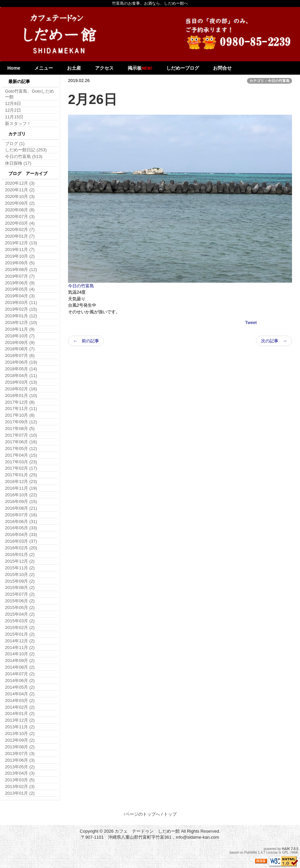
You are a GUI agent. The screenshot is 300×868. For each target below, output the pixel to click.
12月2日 (13, 110)
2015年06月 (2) (20, 601)
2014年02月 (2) (20, 707)
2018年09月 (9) (20, 342)
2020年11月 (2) (20, 190)
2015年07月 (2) (20, 594)
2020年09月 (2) (20, 203)
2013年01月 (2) (20, 793)
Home (14, 68)
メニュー (44, 68)
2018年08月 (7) (20, 349)
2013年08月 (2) (20, 747)
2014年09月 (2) (20, 660)
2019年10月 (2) (20, 256)
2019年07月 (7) (20, 276)
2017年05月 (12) (21, 448)
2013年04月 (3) (20, 773)
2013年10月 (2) (20, 733)
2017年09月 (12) (21, 422)
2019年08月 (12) (21, 269)
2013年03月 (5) (20, 780)
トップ (170, 814)
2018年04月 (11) (21, 375)
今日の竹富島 (81, 286)
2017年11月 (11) (21, 408)
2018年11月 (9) (20, 329)
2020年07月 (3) (20, 216)
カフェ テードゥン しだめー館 (147, 831)
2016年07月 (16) (21, 515)
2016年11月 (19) (21, 488)
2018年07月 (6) (20, 355)
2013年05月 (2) (20, 767)
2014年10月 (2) (20, 654)
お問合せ (222, 68)
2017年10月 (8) (20, 415)
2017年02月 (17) (21, 468)
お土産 (74, 68)
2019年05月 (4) (20, 289)
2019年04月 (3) (20, 296)
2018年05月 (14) (21, 369)
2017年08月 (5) (20, 428)
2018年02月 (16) (21, 389)
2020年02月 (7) (20, 229)
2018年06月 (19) (21, 362)
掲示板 (140, 68)
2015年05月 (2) (20, 607)
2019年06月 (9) (20, 283)
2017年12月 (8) (20, 402)
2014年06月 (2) (20, 680)
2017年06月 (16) (21, 442)
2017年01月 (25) (21, 475)
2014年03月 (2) (20, 700)
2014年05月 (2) (20, 687)
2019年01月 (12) (21, 316)
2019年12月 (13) (21, 243)
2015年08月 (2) (20, 587)
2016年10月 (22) (21, 495)
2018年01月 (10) (21, 395)
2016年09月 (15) (21, 501)
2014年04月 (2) (20, 694)
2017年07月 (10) (21, 435)
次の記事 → (274, 341)
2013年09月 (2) (20, 740)
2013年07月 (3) (20, 753)
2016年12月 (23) (21, 481)
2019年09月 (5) (20, 263)
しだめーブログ (183, 68)
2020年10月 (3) (20, 196)
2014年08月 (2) (20, 667)
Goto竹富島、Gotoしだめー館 (29, 94)
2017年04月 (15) (21, 455)
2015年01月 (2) (20, 634)
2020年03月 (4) (20, 223)
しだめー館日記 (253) (26, 150)
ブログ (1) (15, 143)
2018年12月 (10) (21, 322)
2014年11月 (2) (20, 647)
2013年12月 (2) (20, 720)
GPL (285, 852)
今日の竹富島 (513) (24, 156)
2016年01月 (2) (20, 554)
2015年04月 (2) (20, 614)
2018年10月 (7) (20, 336)
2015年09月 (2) (20, 581)
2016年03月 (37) (21, 541)
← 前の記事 (86, 341)
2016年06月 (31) (21, 521)
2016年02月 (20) (21, 548)
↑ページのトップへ (142, 814)
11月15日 (14, 117)
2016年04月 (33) (21, 534)
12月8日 (13, 103)
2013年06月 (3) (20, 760)
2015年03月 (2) (20, 621)
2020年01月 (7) (20, 236)
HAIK (286, 849)
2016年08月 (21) (21, 508)
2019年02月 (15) (21, 309)
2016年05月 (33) (21, 528)
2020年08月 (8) (20, 210)
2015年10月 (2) (20, 574)
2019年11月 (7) (20, 249)
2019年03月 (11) (21, 302)
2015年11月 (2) (20, 568)
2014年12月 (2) (20, 641)
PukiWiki (251, 852)
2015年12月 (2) (20, 561)
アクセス (104, 68)
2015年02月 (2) (20, 627)
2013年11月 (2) (20, 727)
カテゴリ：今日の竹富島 (269, 81)
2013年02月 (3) (20, 786)
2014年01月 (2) (20, 713)
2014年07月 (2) (20, 674)
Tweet (251, 322)
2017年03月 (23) (21, 462)
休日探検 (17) (18, 163)
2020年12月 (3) (20, 183)
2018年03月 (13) (21, 382)
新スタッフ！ (18, 123)
